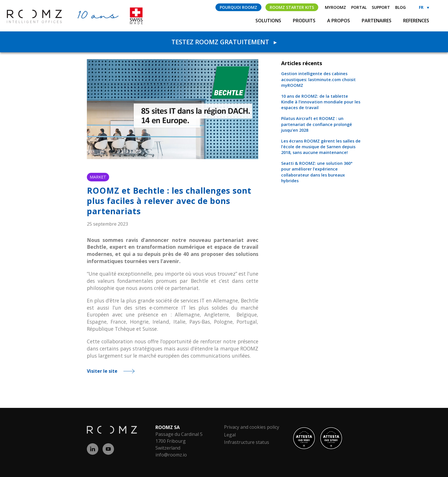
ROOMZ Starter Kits (292, 7)
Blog (400, 7)
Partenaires (377, 21)
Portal (359, 7)
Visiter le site (102, 371)
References (416, 21)
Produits (305, 21)
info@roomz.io (171, 455)
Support (381, 7)
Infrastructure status (247, 442)
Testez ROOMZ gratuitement (224, 42)
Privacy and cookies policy (252, 427)
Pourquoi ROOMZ (238, 7)
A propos (339, 21)
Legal (230, 435)
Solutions (269, 21)
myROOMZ (335, 7)
